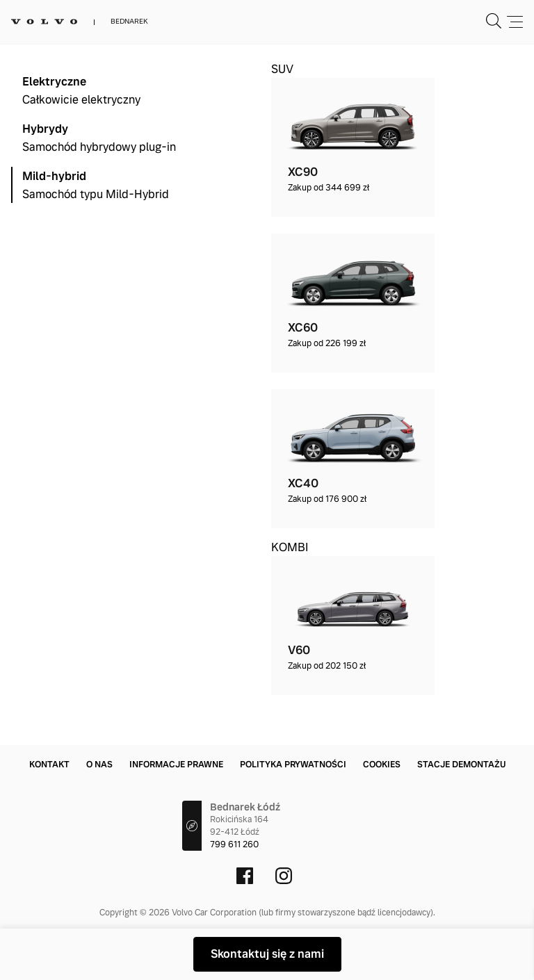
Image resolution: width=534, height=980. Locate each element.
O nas (99, 765)
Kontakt (49, 765)
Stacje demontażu (461, 765)
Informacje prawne (176, 765)
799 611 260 (234, 844)
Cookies (382, 765)
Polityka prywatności (293, 765)
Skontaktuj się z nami (267, 954)
